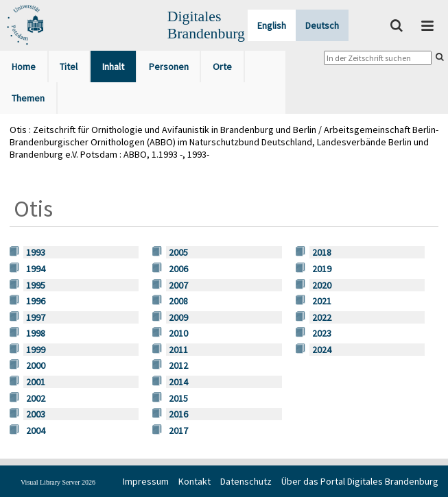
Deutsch (322, 25)
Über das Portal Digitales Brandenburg (360, 481)
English (272, 25)
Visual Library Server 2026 (58, 482)
